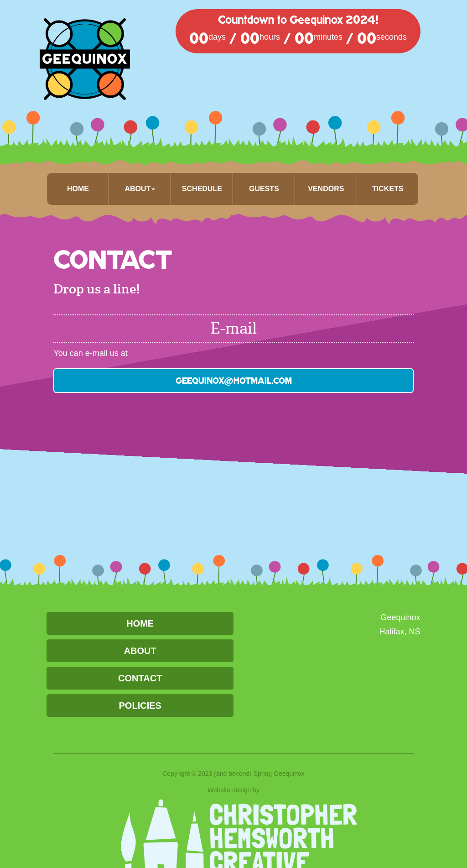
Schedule (202, 189)
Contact (140, 678)
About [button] (140, 189)
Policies (140, 706)
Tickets (388, 189)
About (140, 651)
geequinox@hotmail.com (122, 381)
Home (78, 189)
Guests (264, 189)
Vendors (326, 189)
